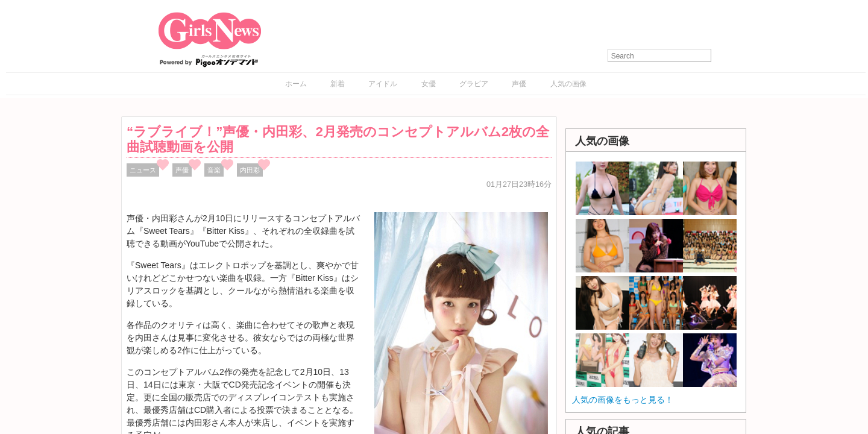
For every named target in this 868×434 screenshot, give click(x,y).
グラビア (474, 84)
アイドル (383, 84)
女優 (429, 84)
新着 (338, 84)
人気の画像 (568, 84)
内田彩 (250, 170)
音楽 (214, 170)
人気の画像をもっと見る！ (623, 400)
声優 (519, 84)
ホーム (296, 84)
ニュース (143, 170)
